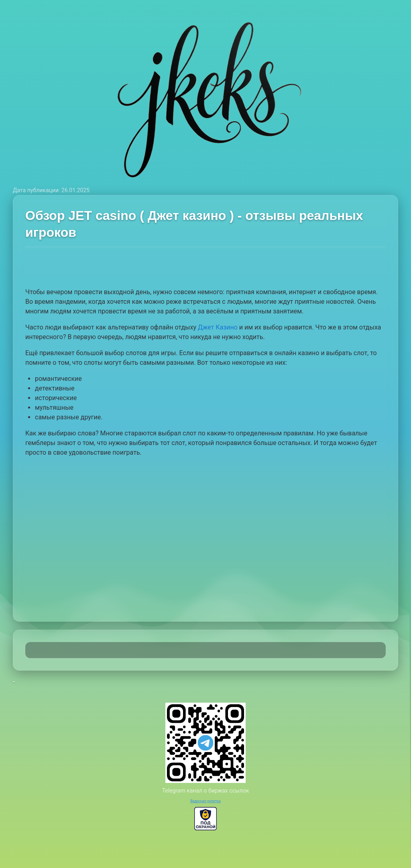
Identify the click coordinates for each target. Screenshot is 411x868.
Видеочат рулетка (205, 801)
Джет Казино (218, 327)
